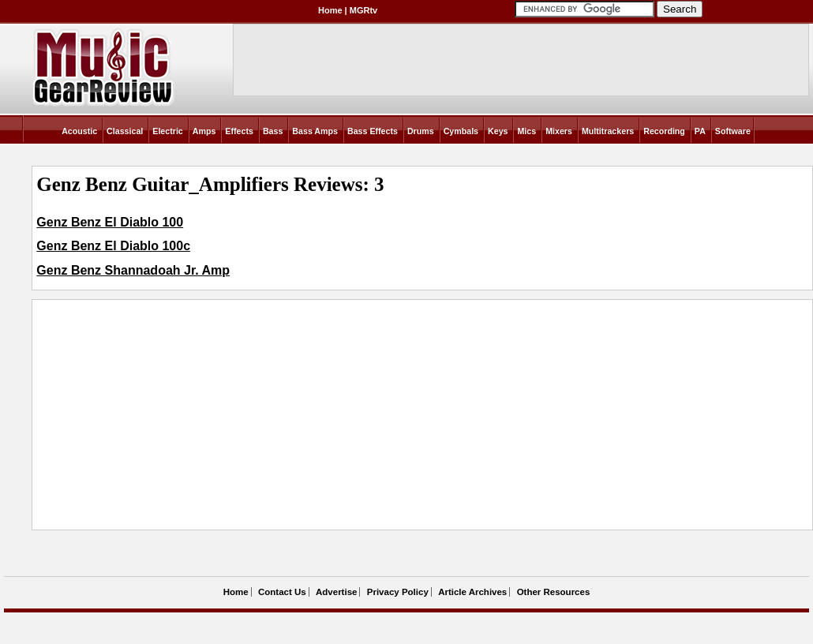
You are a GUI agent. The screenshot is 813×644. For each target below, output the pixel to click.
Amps (204, 131)
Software (733, 131)
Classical (125, 131)
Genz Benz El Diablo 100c (113, 246)
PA (700, 131)
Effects (239, 131)
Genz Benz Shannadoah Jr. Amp (133, 270)
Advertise (336, 592)
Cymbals (461, 131)
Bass (273, 131)
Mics (526, 131)
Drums (421, 131)
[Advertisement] (263, 414)
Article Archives (472, 592)
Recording (664, 131)
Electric (168, 131)
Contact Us (282, 592)
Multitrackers (608, 131)
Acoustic (79, 131)
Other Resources (554, 592)
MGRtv (363, 10)
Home (330, 10)
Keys (498, 131)
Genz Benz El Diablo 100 (110, 222)
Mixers (559, 131)
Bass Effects (373, 131)
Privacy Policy (398, 592)
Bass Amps (315, 131)
